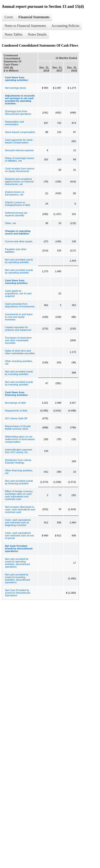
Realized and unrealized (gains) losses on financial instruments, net (19, 182)
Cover (9, 17)
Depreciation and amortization (14, 123)
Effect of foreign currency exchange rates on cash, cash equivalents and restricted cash (19, 495)
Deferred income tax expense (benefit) (16, 214)
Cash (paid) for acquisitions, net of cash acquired (18, 293)
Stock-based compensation (20, 132)
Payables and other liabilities (16, 251)
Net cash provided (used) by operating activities (19, 261)
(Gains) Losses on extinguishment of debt (18, 204)
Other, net (10, 223)
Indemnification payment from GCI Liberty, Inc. (19, 451)
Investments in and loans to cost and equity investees (19, 317)
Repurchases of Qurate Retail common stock (18, 427)
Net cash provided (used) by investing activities (19, 373)
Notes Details (37, 34)
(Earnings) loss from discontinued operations (18, 113)
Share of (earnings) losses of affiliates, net (19, 159)
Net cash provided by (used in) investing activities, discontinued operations (17, 578)
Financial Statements (34, 17)
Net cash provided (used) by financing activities (19, 482)
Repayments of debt (16, 411)
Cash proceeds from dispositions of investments (20, 305)
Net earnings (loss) (15, 88)
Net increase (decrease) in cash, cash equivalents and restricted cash (20, 509)
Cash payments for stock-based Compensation (19, 141)
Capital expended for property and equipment (18, 329)
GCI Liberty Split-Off (16, 418)
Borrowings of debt (15, 403)
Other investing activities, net (19, 362)
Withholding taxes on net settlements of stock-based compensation (20, 439)
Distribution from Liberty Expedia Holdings (18, 461)
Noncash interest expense (19, 150)
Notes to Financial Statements (25, 26)
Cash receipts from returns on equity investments (20, 170)
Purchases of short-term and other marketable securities (18, 340)
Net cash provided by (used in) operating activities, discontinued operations (17, 563)
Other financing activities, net (19, 472)
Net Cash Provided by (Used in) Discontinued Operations (18, 593)
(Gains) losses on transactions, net (15, 193)
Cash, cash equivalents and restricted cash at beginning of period (18, 522)
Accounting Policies (65, 26)
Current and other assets (19, 241)
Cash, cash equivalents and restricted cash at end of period (19, 536)
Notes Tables (14, 34)
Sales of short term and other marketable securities (20, 352)
